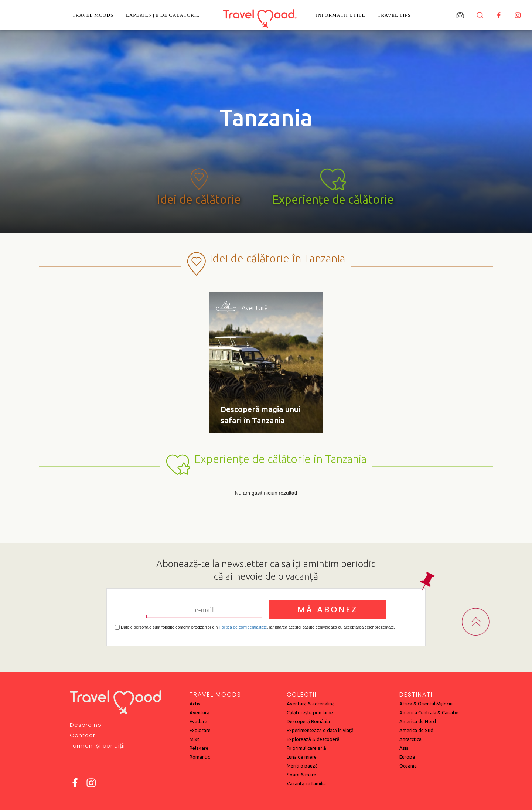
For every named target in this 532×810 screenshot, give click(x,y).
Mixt (194, 739)
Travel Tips (394, 15)
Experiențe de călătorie (163, 15)
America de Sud (416, 730)
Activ (195, 704)
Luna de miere (302, 757)
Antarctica (410, 739)
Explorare (200, 730)
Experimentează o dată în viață (320, 730)
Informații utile (340, 15)
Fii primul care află (306, 748)
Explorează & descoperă (313, 739)
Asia (404, 748)
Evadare (198, 721)
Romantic (200, 757)
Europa (407, 757)
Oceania (408, 766)
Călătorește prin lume (310, 712)
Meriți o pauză (302, 766)
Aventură (199, 712)
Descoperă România (308, 721)
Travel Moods (93, 15)
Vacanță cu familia (306, 783)
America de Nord (418, 721)
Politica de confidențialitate (243, 627)
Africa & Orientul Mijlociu (426, 704)
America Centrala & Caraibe (429, 712)
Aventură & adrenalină (311, 704)
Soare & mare (301, 775)
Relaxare (199, 748)
